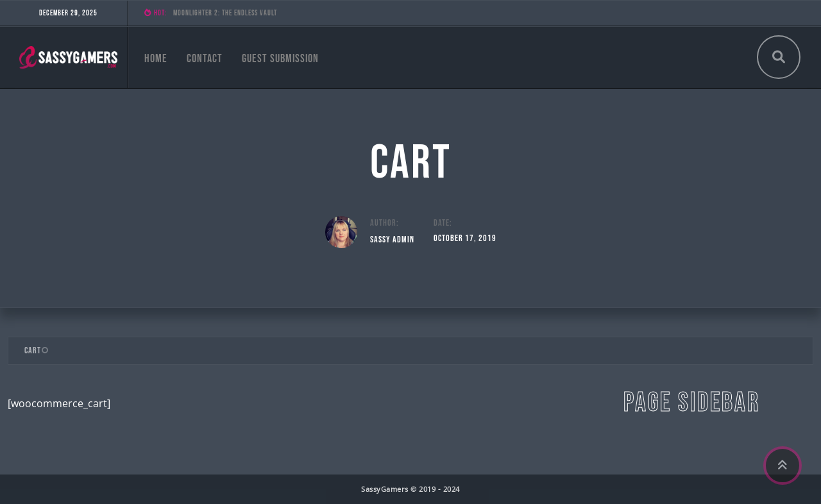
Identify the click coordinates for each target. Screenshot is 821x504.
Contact (205, 59)
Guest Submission (280, 59)
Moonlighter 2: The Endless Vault (225, 13)
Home (156, 59)
